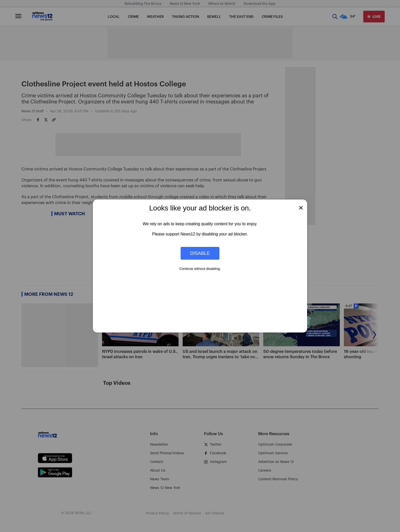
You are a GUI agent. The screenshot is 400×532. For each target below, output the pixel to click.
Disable (200, 253)
